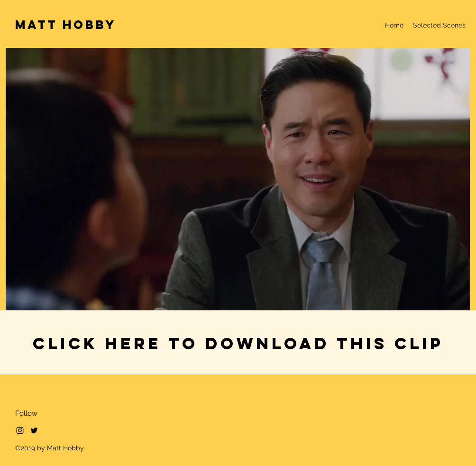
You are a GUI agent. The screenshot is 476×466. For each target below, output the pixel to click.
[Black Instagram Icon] (20, 430)
